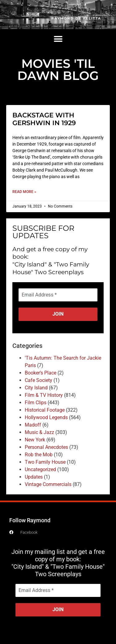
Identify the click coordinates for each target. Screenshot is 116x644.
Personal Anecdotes (46, 447)
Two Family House (45, 462)
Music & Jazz (39, 432)
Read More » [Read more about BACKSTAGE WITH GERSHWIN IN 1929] (24, 192)
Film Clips (36, 403)
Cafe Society (39, 380)
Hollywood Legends (46, 417)
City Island (36, 388)
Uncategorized (40, 469)
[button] (58, 39)
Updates (34, 477)
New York (35, 440)
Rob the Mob (39, 455)
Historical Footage (45, 410)
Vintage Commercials (48, 484)
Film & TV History (44, 395)
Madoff (33, 425)
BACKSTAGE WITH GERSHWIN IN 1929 (44, 119)
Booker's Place (41, 373)
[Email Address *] (58, 295)
